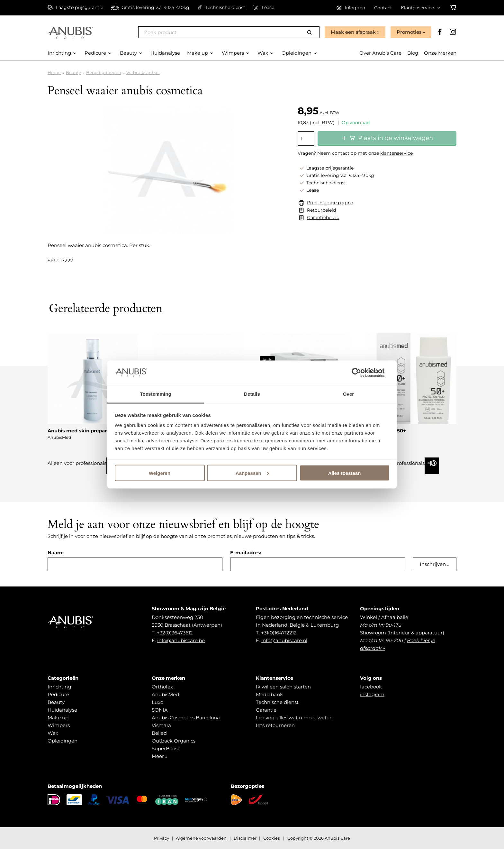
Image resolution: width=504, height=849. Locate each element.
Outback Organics (174, 741)
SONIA (160, 710)
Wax (53, 733)
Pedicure (58, 694)
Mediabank (269, 694)
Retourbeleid (321, 210)
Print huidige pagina (330, 203)
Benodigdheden (104, 72)
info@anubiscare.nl (284, 640)
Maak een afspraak (353, 32)
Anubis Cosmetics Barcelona (186, 718)
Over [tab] (349, 394)
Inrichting (59, 687)
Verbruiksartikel (143, 72)
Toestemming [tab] (156, 394)
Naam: (56, 553)
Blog (413, 53)
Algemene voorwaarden (201, 838)
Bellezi (160, 733)
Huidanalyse (62, 710)
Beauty (73, 72)
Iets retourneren (275, 725)
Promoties (409, 32)
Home (54, 72)
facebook (371, 687)
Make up (58, 718)
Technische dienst (277, 702)
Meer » (160, 756)
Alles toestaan (345, 473)
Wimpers (59, 725)
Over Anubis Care (380, 53)
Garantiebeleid (323, 217)
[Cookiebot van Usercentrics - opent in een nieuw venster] (361, 373)
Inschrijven (433, 564)
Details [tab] (252, 394)
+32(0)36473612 (175, 633)
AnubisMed (165, 694)
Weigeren (160, 473)
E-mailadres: (246, 553)
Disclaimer (245, 838)
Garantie (266, 710)
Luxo (157, 702)
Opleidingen (63, 741)
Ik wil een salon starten (283, 687)
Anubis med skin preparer (80, 431)
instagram (372, 694)
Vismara (161, 725)
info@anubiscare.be (181, 640)
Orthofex (162, 687)
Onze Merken (440, 53)
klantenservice (396, 153)
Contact (383, 8)
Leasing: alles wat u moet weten (294, 718)
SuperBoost (166, 748)
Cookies (271, 838)
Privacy (162, 838)
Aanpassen (252, 473)
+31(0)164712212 (279, 633)
